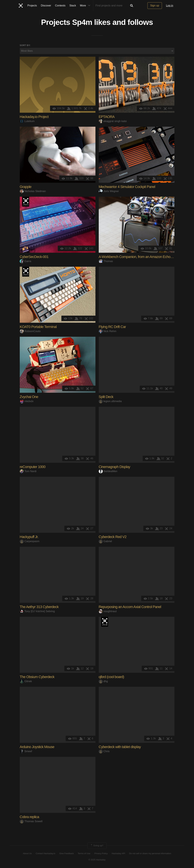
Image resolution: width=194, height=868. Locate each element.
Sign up (155, 6)
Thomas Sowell (31, 821)
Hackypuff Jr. (29, 537)
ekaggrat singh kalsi (113, 121)
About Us (27, 854)
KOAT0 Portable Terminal (38, 327)
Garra (26, 261)
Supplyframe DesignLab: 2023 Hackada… (26, 202)
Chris (104, 751)
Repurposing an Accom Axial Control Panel (130, 607)
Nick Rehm (108, 331)
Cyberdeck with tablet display (120, 747)
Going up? (97, 846)
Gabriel (105, 541)
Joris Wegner (109, 191)
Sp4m (82, 22)
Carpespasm (30, 541)
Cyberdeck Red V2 (113, 537)
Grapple (26, 187)
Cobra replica (29, 817)
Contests (60, 6)
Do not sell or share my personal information (150, 854)
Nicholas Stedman (33, 191)
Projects (32, 6)
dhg (103, 681)
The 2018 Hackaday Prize (105, 622)
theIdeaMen (108, 471)
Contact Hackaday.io (45, 854)
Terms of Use (84, 854)
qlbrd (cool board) (111, 677)
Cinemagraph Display (114, 467)
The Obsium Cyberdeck (37, 677)
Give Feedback (66, 854)
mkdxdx (27, 401)
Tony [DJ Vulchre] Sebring (37, 611)
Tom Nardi (28, 471)
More (86, 6)
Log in (170, 6)
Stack (73, 6)
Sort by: (25, 45)
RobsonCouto (30, 331)
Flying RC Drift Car (112, 327)
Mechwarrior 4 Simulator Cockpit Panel (127, 187)
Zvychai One (29, 397)
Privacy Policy (101, 854)
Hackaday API (118, 854)
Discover (46, 6)
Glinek (26, 681)
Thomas (106, 261)
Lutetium (27, 121)
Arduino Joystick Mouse (37, 747)
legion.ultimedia (110, 401)
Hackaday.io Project (34, 117)
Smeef (26, 751)
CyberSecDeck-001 (34, 257)
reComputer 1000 (33, 467)
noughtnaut (108, 611)
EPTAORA (107, 117)
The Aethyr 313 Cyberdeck (39, 607)
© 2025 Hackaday (97, 860)
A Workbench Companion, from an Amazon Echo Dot (138, 257)
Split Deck (106, 397)
